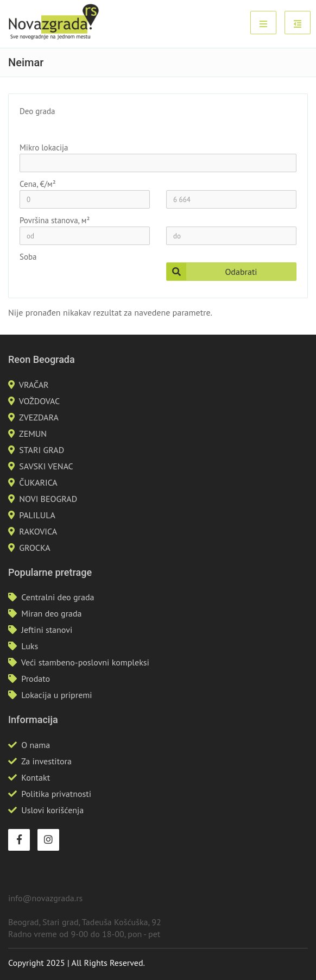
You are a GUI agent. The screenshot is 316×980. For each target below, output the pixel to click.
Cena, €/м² (38, 184)
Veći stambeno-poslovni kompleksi (85, 662)
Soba (28, 257)
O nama (36, 745)
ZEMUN (33, 434)
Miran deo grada (51, 613)
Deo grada (37, 111)
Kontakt (36, 777)
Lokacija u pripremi (56, 695)
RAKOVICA (38, 531)
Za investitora (46, 761)
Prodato (36, 679)
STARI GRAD (42, 450)
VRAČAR (34, 385)
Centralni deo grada (58, 597)
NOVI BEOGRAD (48, 499)
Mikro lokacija (44, 147)
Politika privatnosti (56, 794)
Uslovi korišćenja (52, 810)
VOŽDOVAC (39, 401)
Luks (30, 646)
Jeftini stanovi (47, 630)
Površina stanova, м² (55, 220)
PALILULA (37, 515)
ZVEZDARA (39, 417)
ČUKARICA (38, 482)
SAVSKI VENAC (46, 466)
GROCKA (34, 548)
